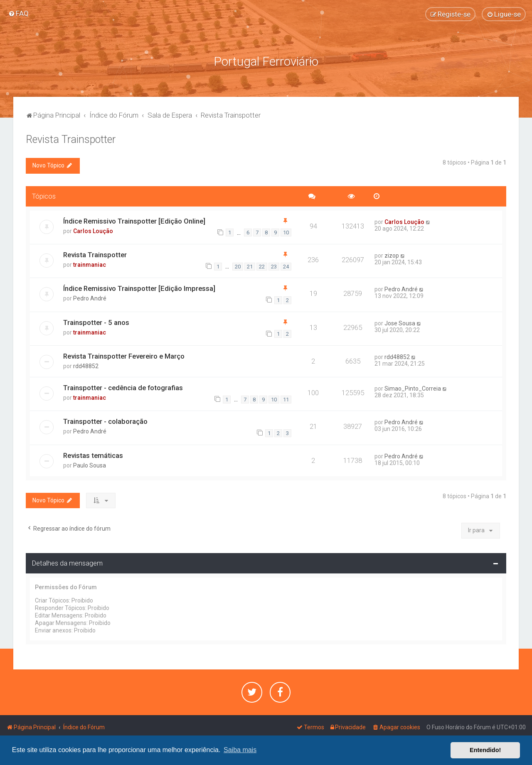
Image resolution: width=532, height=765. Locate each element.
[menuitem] (18, 13)
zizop (392, 255)
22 (262, 266)
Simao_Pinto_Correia (413, 388)
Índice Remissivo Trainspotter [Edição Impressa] (139, 288)
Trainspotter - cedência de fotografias (123, 387)
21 (250, 266)
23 (274, 266)
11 (286, 399)
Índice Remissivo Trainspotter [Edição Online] (134, 220)
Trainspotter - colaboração (105, 421)
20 (238, 266)
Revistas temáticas (93, 455)
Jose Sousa (400, 322)
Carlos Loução (93, 230)
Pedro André (90, 298)
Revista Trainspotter (71, 139)
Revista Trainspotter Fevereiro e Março (124, 355)
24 (286, 266)
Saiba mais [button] (240, 750)
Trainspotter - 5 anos (96, 322)
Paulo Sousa (90, 465)
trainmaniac (90, 264)
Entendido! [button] (485, 750)
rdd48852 (86, 365)
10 (286, 232)
